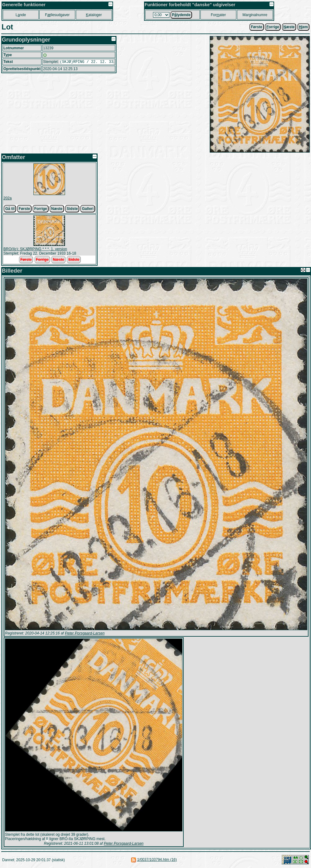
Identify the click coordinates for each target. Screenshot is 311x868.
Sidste (72, 209)
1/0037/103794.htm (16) (157, 860)
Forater (219, 15)
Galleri (88, 209)
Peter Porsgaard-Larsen (85, 633)
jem (303, 27)
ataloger (94, 15)
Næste (57, 209)
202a (8, 198)
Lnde (21, 15)
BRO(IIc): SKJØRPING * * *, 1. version (35, 249)
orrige (273, 27)
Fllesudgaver (57, 15)
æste (289, 27)
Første (257, 27)
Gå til (10, 209)
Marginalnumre (255, 15)
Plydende (181, 15)
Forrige (40, 209)
